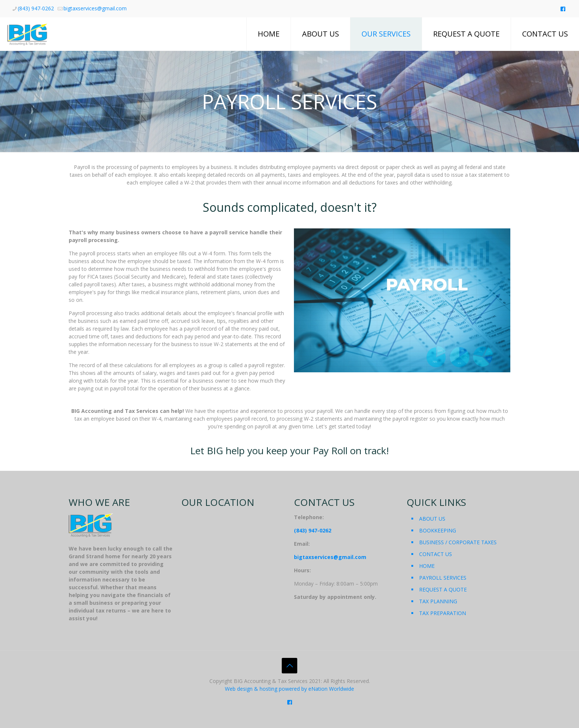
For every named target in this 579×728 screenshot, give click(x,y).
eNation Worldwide (331, 689)
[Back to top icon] (289, 666)
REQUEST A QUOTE (443, 589)
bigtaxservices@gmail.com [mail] (95, 8)
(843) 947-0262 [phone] (36, 8)
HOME (427, 566)
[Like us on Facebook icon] (563, 8)
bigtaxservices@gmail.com (330, 557)
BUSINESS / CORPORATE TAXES (458, 542)
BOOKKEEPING (438, 530)
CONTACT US (436, 554)
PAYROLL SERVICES (443, 578)
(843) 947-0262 (313, 530)
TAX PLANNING (438, 601)
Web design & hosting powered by (267, 689)
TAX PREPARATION (443, 613)
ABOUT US (432, 519)
